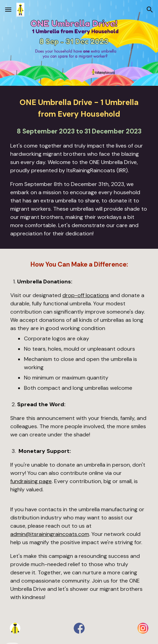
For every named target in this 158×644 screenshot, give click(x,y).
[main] (79, 167)
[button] (8, 9)
